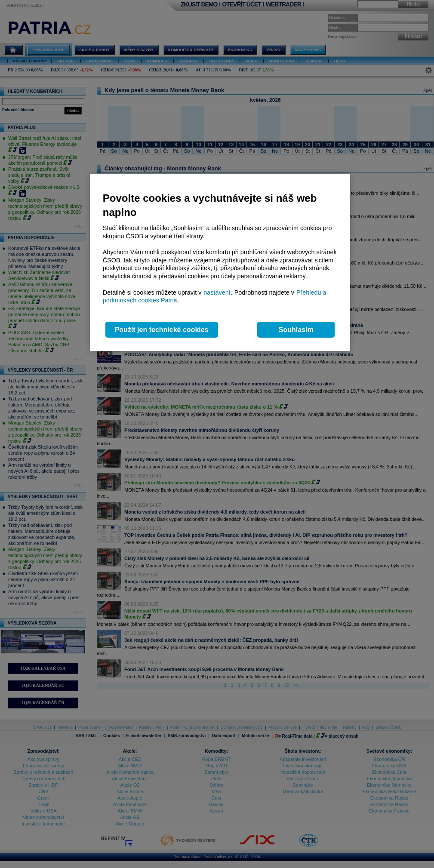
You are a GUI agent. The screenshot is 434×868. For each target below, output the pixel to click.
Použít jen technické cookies (162, 330)
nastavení (217, 292)
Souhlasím (296, 330)
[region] (220, 263)
